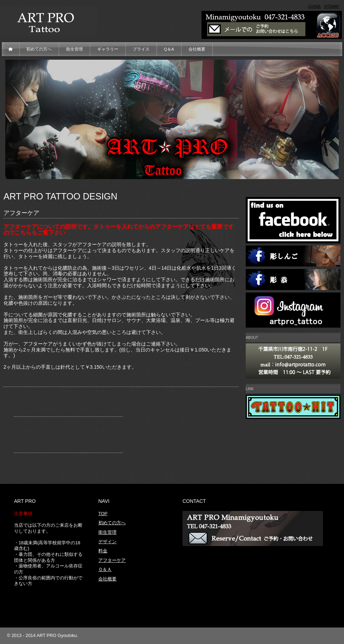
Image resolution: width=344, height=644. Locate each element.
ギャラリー (108, 49)
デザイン (107, 542)
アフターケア (112, 560)
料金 (103, 551)
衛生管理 (74, 49)
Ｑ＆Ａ (105, 569)
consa (315, 6)
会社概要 (197, 49)
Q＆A (169, 49)
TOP (103, 514)
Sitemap (332, 6)
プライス (141, 49)
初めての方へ (39, 49)
